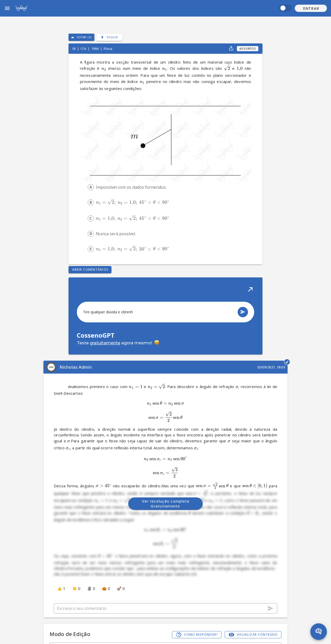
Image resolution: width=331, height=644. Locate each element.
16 (74, 49)
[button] (311, 8)
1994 (95, 49)
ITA (84, 49)
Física (108, 49)
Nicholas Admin (76, 367)
